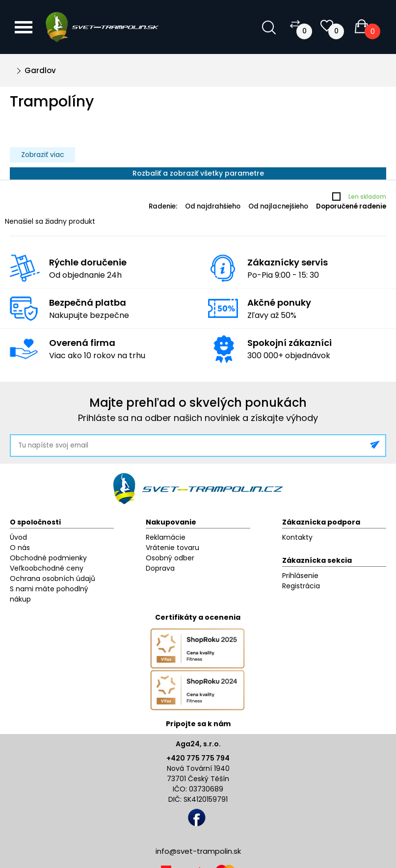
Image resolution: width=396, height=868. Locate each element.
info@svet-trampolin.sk (198, 851)
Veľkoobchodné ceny (47, 568)
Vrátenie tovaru (172, 548)
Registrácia (301, 586)
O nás (20, 548)
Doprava (160, 568)
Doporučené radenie (351, 206)
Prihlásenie (300, 576)
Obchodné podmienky (48, 558)
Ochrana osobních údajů (53, 579)
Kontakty (297, 537)
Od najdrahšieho (213, 206)
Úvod (18, 537)
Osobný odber (170, 558)
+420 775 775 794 (198, 758)
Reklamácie (166, 537)
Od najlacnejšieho (278, 206)
